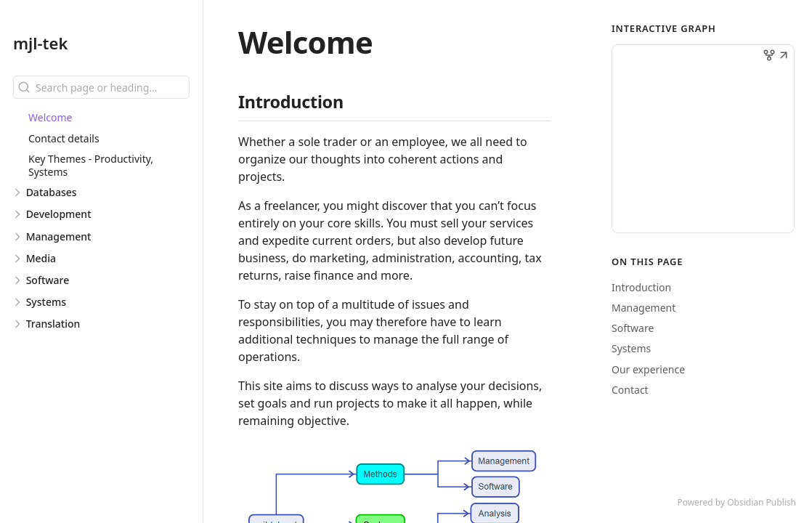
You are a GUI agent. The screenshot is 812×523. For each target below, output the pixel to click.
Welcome (50, 117)
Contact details (64, 138)
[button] (784, 57)
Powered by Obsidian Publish (736, 502)
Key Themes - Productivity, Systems (91, 165)
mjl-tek (40, 43)
